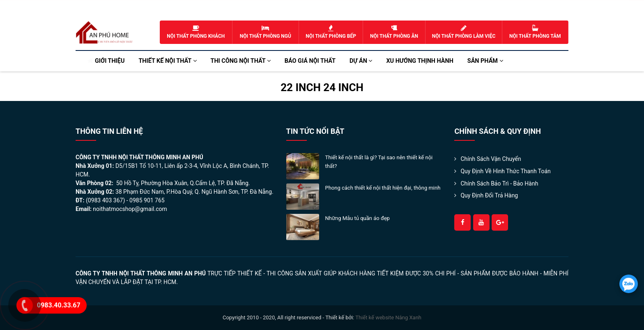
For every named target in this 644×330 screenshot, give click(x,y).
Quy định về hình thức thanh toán (505, 171)
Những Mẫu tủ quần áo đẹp (358, 218)
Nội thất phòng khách (196, 32)
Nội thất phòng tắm (535, 32)
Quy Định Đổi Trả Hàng (489, 195)
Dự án (361, 61)
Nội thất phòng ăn (394, 32)
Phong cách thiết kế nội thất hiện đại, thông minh (383, 188)
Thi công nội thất (241, 61)
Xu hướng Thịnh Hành (420, 61)
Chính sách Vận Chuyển (491, 159)
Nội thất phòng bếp (331, 32)
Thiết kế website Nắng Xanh (388, 317)
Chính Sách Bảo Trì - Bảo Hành (499, 183)
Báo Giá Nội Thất (310, 61)
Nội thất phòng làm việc (464, 32)
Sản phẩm (485, 61)
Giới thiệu (110, 61)
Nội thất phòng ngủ (266, 32)
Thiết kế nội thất (167, 61)
